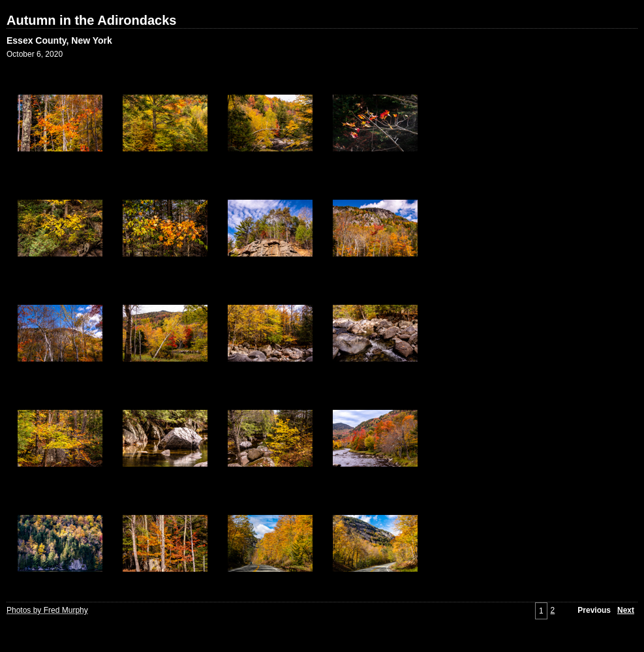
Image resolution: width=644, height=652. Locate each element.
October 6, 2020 (35, 54)
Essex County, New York (59, 40)
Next (626, 610)
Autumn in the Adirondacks (91, 20)
